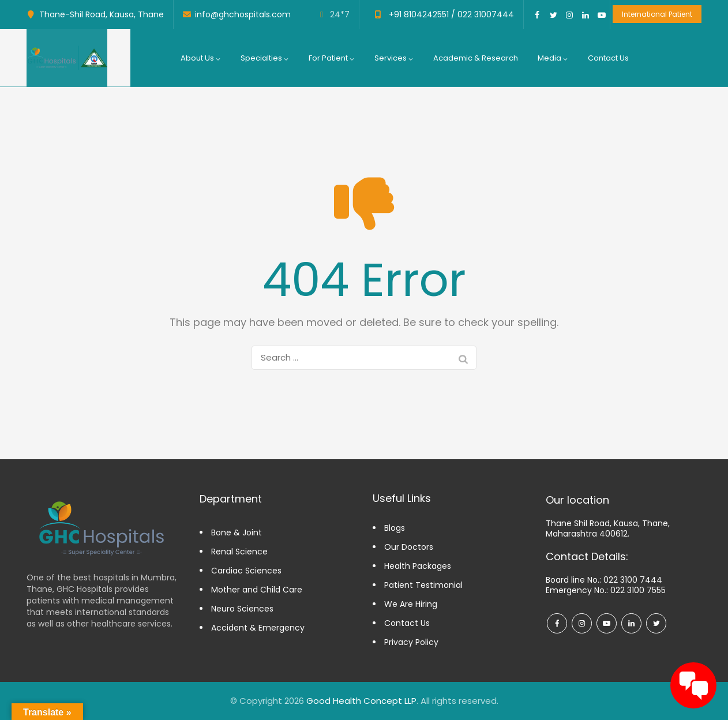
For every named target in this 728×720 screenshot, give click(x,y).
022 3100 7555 (638, 590)
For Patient (332, 58)
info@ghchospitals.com (243, 14)
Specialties (265, 58)
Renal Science (239, 552)
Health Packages (418, 566)
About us (201, 58)
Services (394, 58)
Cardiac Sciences (246, 571)
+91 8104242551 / (421, 14)
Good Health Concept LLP (361, 701)
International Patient (657, 14)
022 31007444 (485, 14)
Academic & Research (476, 58)
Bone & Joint (237, 532)
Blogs (395, 528)
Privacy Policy (411, 642)
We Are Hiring (411, 604)
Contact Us (608, 58)
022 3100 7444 (633, 580)
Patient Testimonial (423, 585)
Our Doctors (409, 547)
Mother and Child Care (257, 590)
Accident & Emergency (258, 628)
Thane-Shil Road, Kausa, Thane (102, 14)
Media (553, 58)
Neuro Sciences (242, 609)
